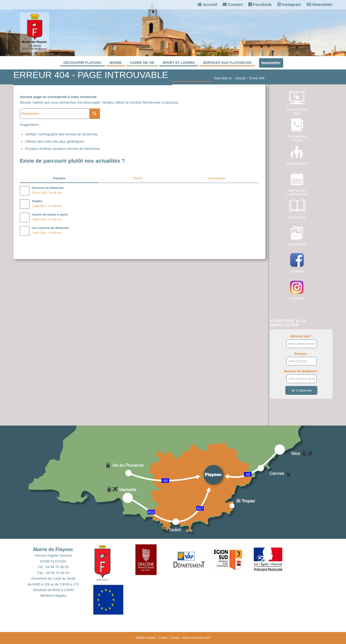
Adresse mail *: (301, 341)
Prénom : (301, 359)
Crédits (163, 638)
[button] (113, 561)
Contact (233, 4)
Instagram (289, 4)
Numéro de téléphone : (301, 376)
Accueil (207, 4)
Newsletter (320, 4)
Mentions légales (53, 596)
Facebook (260, 4)
